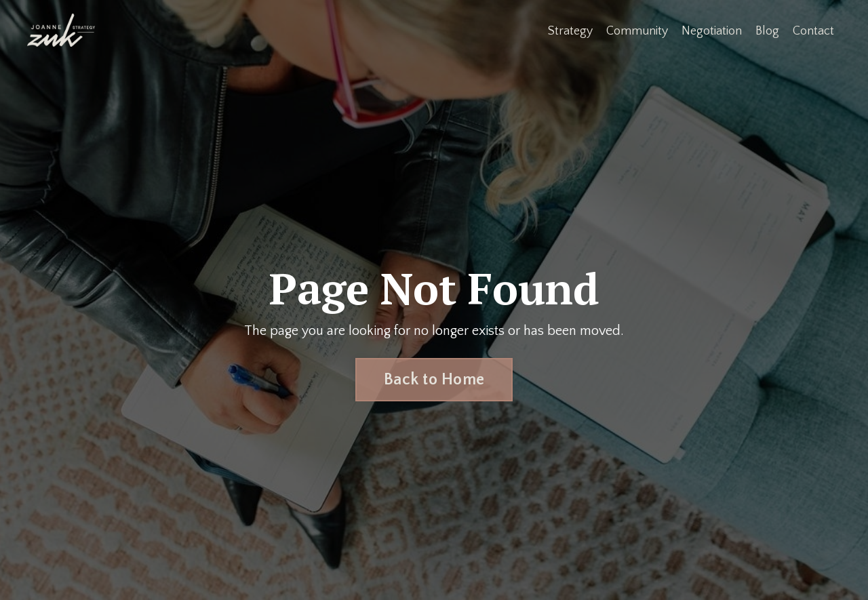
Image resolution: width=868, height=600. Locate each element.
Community (637, 31)
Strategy (570, 31)
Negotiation (712, 31)
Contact (813, 31)
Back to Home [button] (434, 380)
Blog (767, 31)
